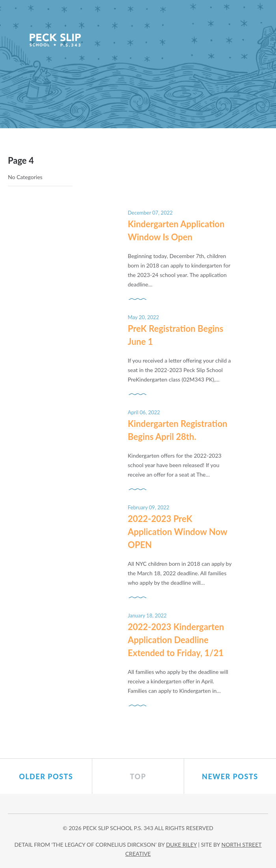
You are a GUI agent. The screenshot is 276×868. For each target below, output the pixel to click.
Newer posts (230, 776)
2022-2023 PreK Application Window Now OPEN (177, 532)
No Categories (25, 177)
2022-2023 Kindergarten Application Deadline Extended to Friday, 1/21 (176, 640)
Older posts (46, 776)
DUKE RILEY (181, 845)
